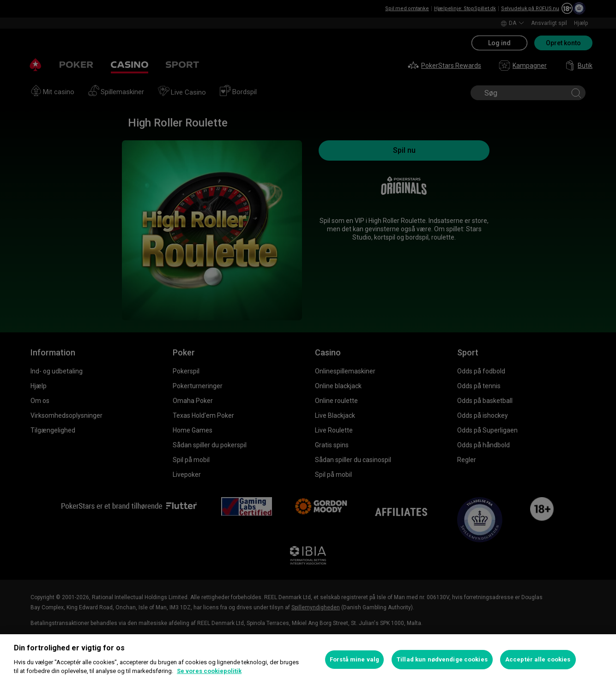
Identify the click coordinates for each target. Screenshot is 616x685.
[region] (308, 660)
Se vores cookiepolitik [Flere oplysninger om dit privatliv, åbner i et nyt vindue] (209, 671)
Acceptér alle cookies (538, 659)
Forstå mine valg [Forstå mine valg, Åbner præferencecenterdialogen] (354, 659)
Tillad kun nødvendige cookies (442, 659)
